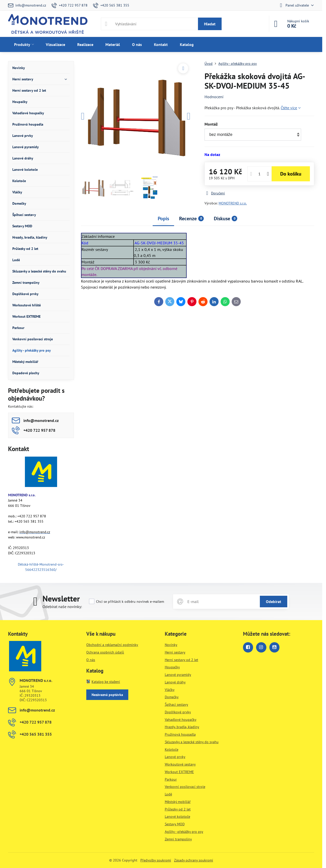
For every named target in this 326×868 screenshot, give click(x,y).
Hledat (210, 24)
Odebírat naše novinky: (62, 607)
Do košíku (291, 174)
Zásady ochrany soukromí (194, 860)
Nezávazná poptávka (107, 695)
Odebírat (274, 602)
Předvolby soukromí (156, 860)
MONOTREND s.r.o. (233, 203)
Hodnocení (214, 97)
